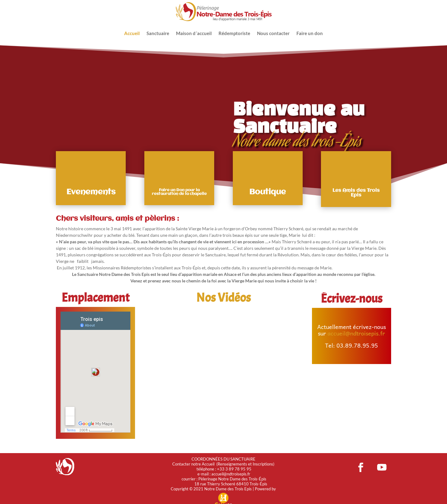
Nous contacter (273, 33)
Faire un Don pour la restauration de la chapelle (179, 192)
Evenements (91, 192)
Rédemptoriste (234, 33)
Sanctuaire (158, 33)
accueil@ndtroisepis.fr (356, 333)
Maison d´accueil (194, 33)
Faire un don (310, 33)
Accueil (132, 33)
